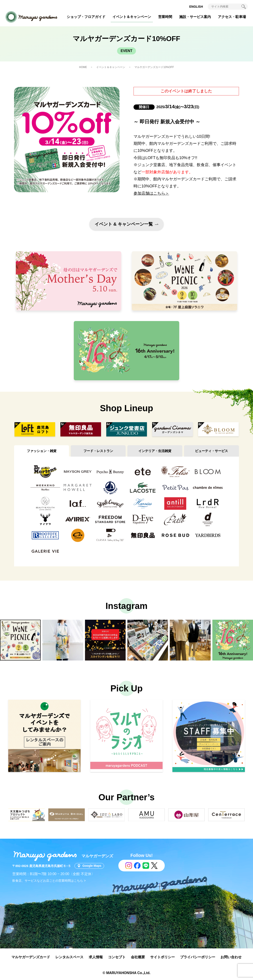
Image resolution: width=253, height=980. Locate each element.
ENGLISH (196, 7)
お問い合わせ (231, 957)
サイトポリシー (163, 957)
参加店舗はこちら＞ (151, 193)
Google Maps (92, 866)
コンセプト (117, 957)
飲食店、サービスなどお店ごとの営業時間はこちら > (49, 881)
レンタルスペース (69, 957)
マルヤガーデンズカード (31, 957)
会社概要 (138, 957)
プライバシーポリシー (198, 957)
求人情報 (96, 957)
